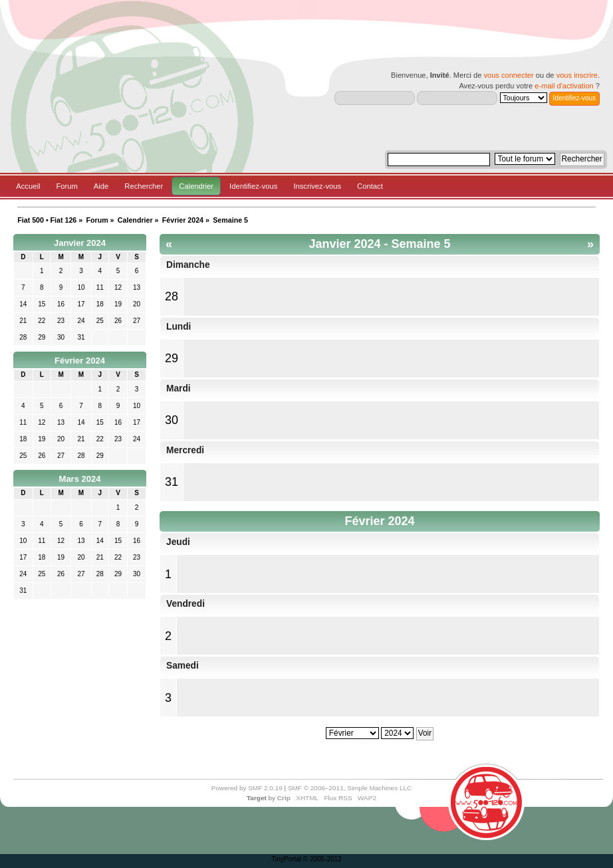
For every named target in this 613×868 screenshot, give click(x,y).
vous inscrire (577, 75)
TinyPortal (286, 859)
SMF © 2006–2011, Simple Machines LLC (350, 788)
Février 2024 (80, 361)
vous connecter (508, 75)
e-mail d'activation (564, 86)
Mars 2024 (80, 479)
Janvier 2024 (80, 243)
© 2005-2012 (322, 859)
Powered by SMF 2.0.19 (247, 788)
